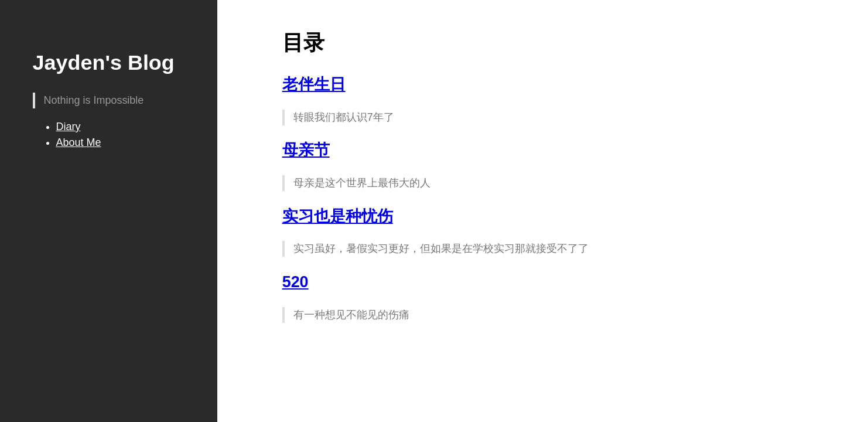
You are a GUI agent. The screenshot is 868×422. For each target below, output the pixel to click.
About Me (79, 142)
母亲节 (306, 150)
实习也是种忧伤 (338, 216)
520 (295, 282)
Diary (69, 127)
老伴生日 (314, 84)
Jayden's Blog (104, 62)
